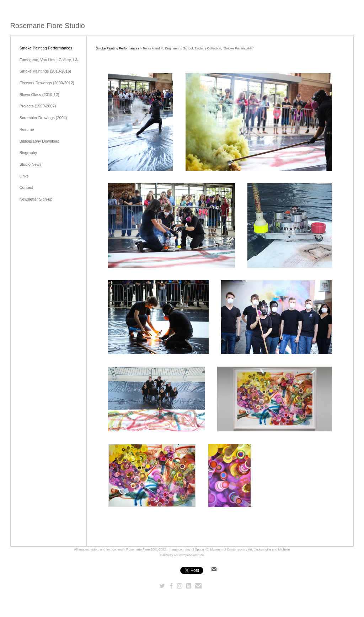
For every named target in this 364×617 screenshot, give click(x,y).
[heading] (48, 26)
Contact (26, 187)
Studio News (31, 164)
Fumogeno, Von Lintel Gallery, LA (49, 60)
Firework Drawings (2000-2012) (47, 83)
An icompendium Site (189, 555)
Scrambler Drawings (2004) (43, 118)
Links (24, 176)
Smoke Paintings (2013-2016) (45, 71)
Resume (27, 129)
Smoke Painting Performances (46, 48)
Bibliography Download (40, 141)
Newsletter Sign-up (36, 199)
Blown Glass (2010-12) (39, 95)
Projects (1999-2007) (38, 106)
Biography (28, 153)
